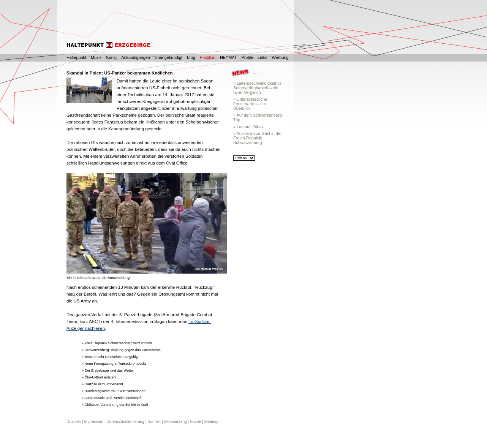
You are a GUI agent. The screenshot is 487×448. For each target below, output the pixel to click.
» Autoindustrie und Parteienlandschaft (112, 398)
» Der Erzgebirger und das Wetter (108, 370)
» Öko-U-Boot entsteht (99, 377)
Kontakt (154, 422)
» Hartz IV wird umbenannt (102, 384)
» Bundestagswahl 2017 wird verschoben (114, 391)
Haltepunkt (76, 57)
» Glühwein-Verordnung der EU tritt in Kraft (115, 405)
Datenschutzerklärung (125, 422)
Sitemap (212, 422)
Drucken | (75, 422)
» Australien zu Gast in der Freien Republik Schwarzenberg (258, 138)
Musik (96, 57)
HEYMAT (228, 57)
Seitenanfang (175, 422)
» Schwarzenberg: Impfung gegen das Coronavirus (121, 350)
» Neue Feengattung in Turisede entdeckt (114, 364)
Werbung (280, 57)
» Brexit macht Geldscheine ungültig (110, 357)
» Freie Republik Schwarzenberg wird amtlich (117, 343)
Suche (195, 422)
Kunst (111, 57)
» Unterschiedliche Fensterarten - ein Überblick (250, 104)
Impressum (94, 422)
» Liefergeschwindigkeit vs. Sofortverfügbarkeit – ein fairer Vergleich (258, 88)
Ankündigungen (136, 57)
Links (262, 57)
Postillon (208, 57)
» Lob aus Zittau (248, 127)
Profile (247, 57)
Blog (191, 57)
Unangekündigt (168, 57)
